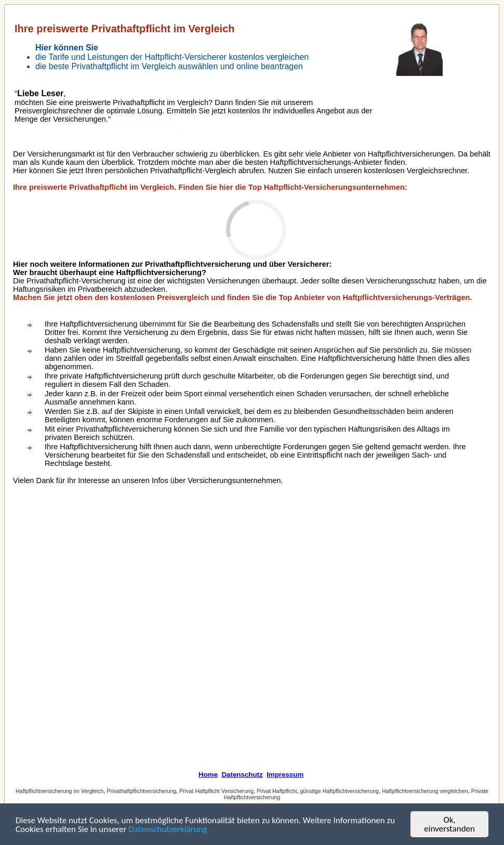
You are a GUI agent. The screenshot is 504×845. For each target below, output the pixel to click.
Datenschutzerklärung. (169, 830)
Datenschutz (242, 775)
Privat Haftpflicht (277, 791)
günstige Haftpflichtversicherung (339, 791)
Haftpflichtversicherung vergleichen (425, 791)
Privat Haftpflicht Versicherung (216, 791)
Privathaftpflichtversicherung (141, 791)
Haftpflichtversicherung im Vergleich (59, 791)
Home (208, 775)
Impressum (285, 775)
